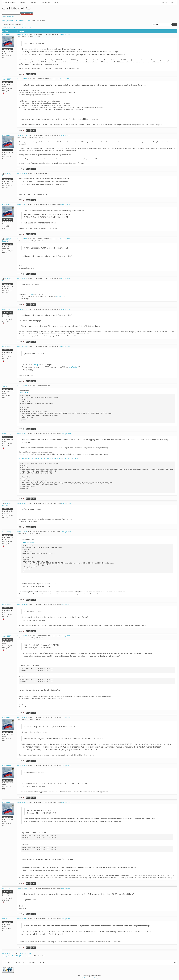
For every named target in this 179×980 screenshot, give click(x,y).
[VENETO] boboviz (7, 175)
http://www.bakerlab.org (89, 978)
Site (56, 2)
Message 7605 (22, 636)
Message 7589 (66, 434)
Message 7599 (22, 346)
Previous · (5, 27)
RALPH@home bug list (22, 21)
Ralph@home (9, 2)
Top (174, 962)
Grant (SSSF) (7, 79)
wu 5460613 (60, 296)
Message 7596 (22, 239)
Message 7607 (22, 766)
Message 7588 (65, 34)
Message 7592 (22, 79)
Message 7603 (22, 532)
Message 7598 (22, 309)
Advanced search (8, 16)
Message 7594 (22, 174)
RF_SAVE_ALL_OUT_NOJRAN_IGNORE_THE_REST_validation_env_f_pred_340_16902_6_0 (48, 458)
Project (22, 2)
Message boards (8, 21)
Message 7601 (22, 434)
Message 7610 (22, 919)
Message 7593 (22, 135)
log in (24, 24)
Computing (33, 2)
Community (46, 2)
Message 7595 (22, 205)
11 (26, 27)
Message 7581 (66, 919)
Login (172, 2)
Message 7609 (22, 888)
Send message (8, 49)
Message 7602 (22, 503)
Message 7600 (22, 386)
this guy (30, 294)
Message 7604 (22, 604)
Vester (5, 386)
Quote (33, 74)
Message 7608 (22, 802)
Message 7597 (22, 279)
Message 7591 (22, 34)
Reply (28, 74)
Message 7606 (22, 718)
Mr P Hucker (6, 34)
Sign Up (164, 2)
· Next (29, 27)
